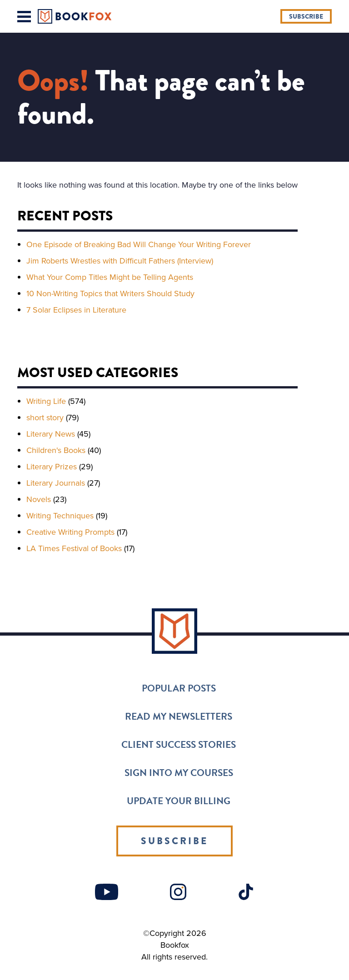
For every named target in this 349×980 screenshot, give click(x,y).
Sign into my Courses (179, 773)
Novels (39, 499)
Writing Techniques (60, 516)
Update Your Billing (179, 801)
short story (45, 418)
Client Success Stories (179, 745)
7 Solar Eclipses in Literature (76, 310)
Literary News (51, 434)
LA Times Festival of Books (74, 548)
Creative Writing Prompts (70, 532)
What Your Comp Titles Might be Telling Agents (110, 277)
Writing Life (46, 401)
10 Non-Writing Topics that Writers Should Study (110, 294)
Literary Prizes (52, 467)
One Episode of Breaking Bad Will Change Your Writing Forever (139, 244)
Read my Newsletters (179, 716)
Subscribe (306, 16)
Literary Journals (56, 483)
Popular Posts (179, 688)
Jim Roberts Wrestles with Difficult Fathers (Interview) (120, 261)
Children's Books (56, 450)
